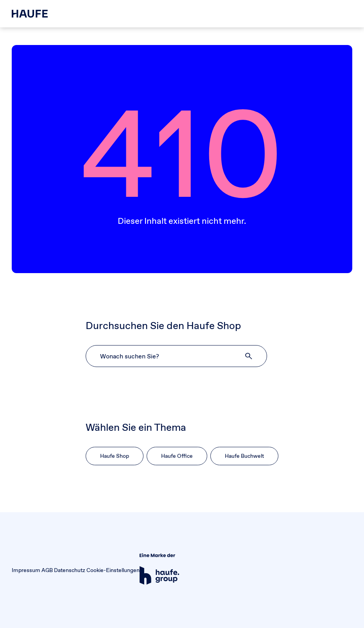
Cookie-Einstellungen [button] (113, 570)
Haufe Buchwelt (244, 456)
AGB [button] (47, 570)
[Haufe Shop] (30, 14)
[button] (249, 356)
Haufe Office (177, 456)
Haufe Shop (115, 456)
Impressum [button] (26, 570)
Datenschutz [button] (70, 570)
